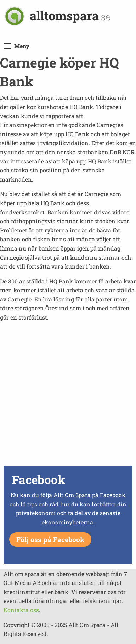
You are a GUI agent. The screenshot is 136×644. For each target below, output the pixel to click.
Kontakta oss (21, 610)
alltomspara (70, 15)
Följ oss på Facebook (50, 539)
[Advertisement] (68, 396)
